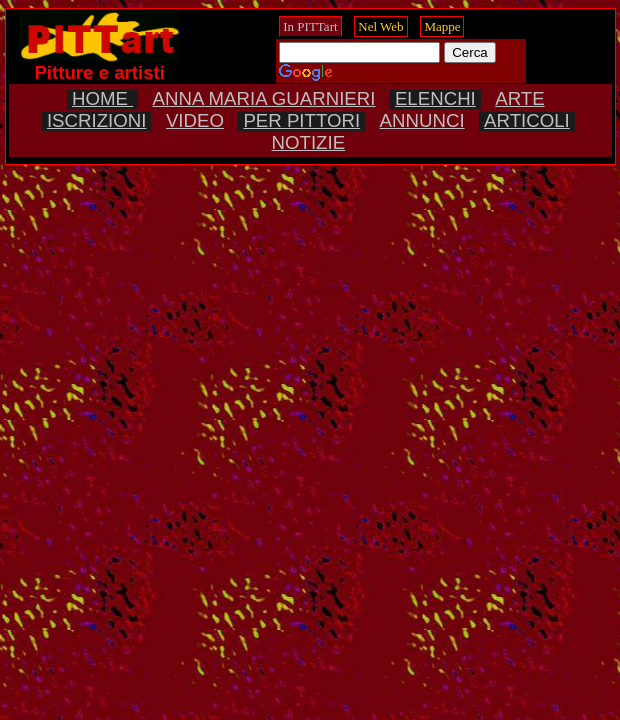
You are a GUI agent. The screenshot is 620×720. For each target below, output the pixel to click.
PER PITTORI (301, 120)
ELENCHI (435, 98)
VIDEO (195, 120)
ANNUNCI (422, 120)
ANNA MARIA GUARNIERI (264, 98)
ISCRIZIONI (97, 120)
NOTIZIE (309, 142)
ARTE (519, 98)
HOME (102, 98)
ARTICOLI (527, 120)
